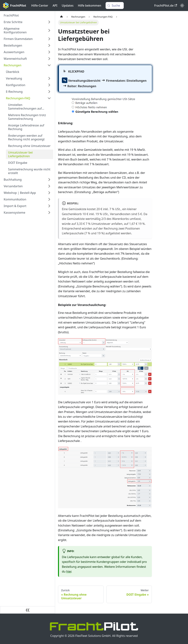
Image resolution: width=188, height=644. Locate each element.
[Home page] (62, 17)
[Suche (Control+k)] (115, 5)
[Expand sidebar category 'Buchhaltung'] (49, 180)
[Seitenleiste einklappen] (28, 610)
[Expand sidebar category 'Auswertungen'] (49, 52)
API (55, 5)
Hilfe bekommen (90, 5)
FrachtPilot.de (166, 5)
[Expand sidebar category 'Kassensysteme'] (49, 213)
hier (69, 571)
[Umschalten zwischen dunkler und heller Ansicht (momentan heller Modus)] (182, 5)
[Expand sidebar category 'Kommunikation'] (49, 199)
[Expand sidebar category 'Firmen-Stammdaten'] (49, 39)
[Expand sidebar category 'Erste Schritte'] (49, 22)
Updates (68, 5)
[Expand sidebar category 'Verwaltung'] (49, 78)
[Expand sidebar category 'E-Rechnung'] (49, 92)
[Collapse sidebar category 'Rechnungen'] (49, 65)
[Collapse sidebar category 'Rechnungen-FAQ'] (49, 98)
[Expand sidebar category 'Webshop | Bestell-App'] (49, 193)
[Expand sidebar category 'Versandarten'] (49, 186)
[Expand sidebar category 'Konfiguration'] (49, 85)
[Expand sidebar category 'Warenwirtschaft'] (49, 59)
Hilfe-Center (40, 5)
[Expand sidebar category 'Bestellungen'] (49, 45)
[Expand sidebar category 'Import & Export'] (49, 206)
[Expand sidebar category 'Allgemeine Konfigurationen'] (49, 30)
